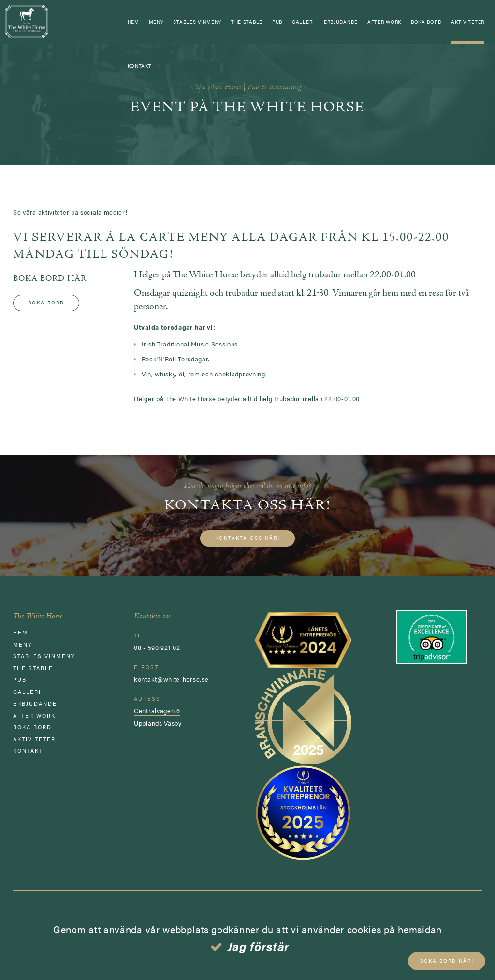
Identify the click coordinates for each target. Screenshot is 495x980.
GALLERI (303, 22)
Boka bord (426, 22)
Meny (156, 22)
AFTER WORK (384, 22)
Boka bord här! (444, 962)
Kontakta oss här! (247, 538)
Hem (133, 22)
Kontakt (140, 66)
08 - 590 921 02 (157, 647)
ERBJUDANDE (341, 22)
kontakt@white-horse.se (171, 679)
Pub (277, 22)
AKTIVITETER (468, 22)
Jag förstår (259, 946)
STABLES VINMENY (197, 22)
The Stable (247, 22)
